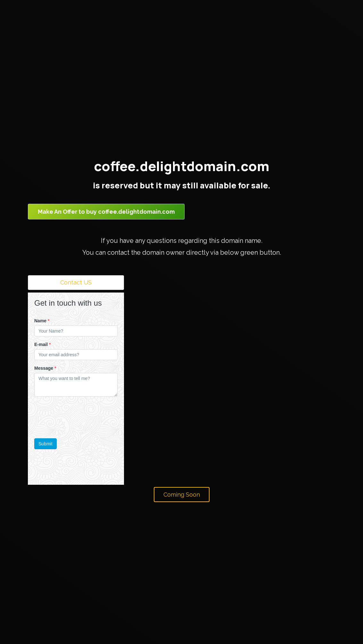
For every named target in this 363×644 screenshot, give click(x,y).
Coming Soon (182, 495)
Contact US (76, 282)
